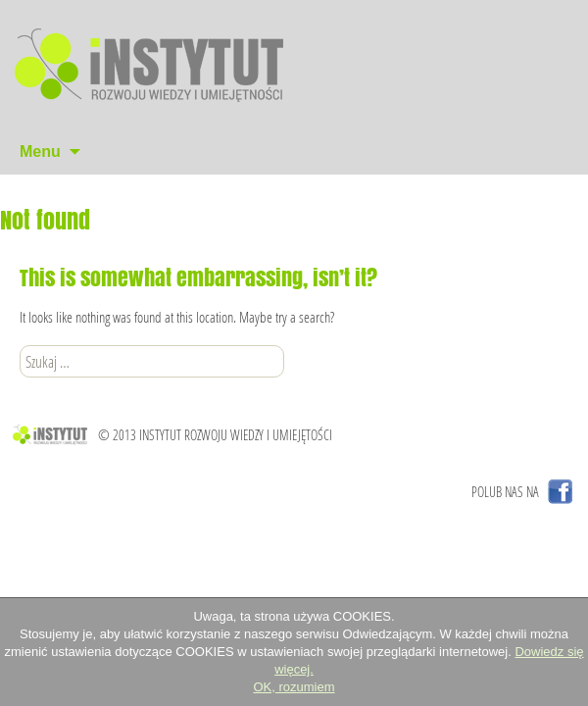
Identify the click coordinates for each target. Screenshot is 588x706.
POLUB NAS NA (505, 492)
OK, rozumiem (294, 687)
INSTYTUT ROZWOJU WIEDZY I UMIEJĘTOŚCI (236, 435)
